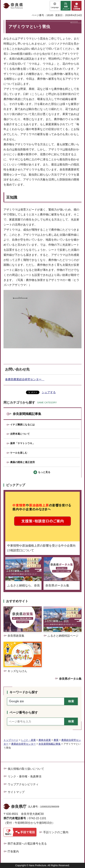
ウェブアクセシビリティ (23, 784)
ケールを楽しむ (19, 453)
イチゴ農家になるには (22, 425)
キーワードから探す (24, 692)
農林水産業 (45, 740)
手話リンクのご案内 (56, 832)
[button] (55, 6)
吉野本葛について (20, 434)
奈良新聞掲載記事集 (27, 414)
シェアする (49, 392)
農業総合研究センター (23, 744)
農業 (56, 740)
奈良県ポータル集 (70, 679)
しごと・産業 (28, 740)
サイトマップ (16, 792)
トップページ (11, 740)
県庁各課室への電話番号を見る (27, 844)
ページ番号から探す (24, 713)
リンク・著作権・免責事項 (25, 776)
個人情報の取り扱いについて (26, 769)
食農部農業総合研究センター (25, 379)
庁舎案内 (13, 851)
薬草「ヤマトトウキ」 (22, 443)
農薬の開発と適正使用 (22, 462)
